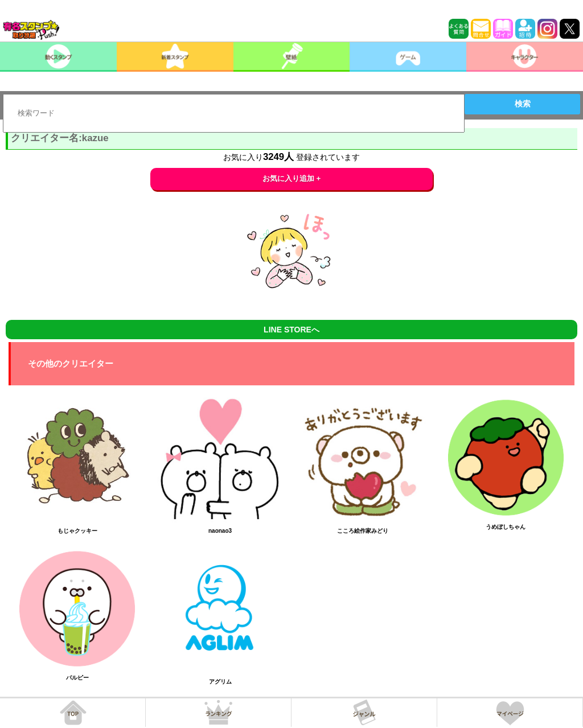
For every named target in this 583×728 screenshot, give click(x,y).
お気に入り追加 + (292, 178)
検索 (523, 104)
